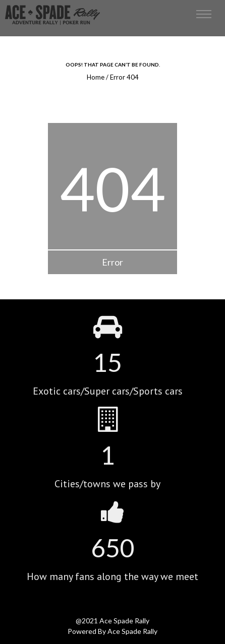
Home (96, 77)
